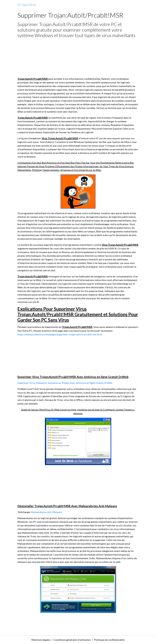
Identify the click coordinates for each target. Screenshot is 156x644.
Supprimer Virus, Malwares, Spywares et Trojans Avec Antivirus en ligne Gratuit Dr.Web (65, 383)
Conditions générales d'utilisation (72, 640)
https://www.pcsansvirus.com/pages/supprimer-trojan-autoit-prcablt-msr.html (60, 334)
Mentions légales (41, 640)
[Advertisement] (78, 57)
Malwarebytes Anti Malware (47, 512)
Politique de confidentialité (109, 640)
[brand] (27, 5)
